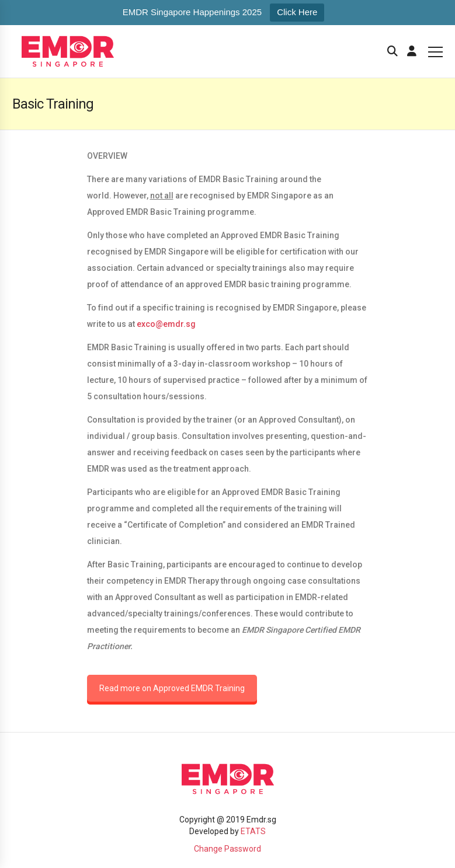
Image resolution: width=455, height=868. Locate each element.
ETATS (253, 831)
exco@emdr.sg (166, 324)
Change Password (227, 849)
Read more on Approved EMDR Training (172, 688)
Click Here (297, 12)
